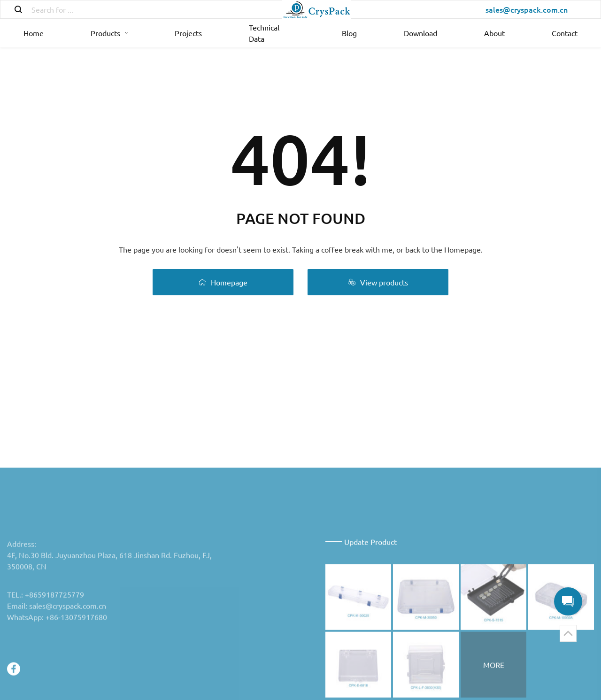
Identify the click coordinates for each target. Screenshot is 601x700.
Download (420, 33)
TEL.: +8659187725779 (46, 647)
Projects (188, 33)
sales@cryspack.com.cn (527, 9)
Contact (565, 33)
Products (109, 33)
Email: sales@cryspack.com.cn (57, 658)
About (494, 33)
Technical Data (264, 33)
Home (34, 33)
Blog (349, 33)
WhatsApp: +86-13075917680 (57, 669)
